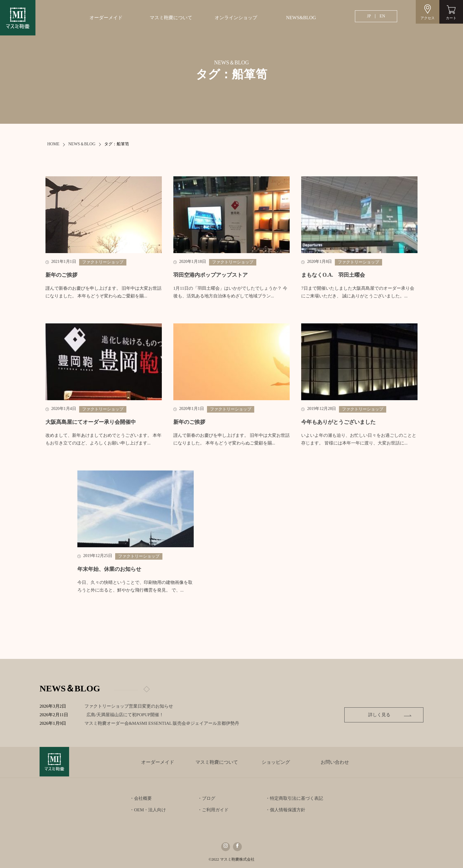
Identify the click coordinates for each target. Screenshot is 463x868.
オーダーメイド (106, 18)
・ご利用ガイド (213, 810)
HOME (53, 144)
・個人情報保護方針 (285, 810)
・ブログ (206, 798)
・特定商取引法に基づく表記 (294, 798)
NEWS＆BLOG (82, 144)
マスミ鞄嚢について (171, 18)
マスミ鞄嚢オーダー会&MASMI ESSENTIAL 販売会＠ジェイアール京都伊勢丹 (167, 723)
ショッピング (276, 762)
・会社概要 (141, 798)
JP (369, 16)
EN (382, 16)
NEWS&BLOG (301, 18)
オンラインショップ (236, 18)
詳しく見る (383, 715)
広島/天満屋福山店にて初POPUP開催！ (130, 715)
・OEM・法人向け (148, 810)
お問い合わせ (335, 762)
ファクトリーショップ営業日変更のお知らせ (129, 706)
